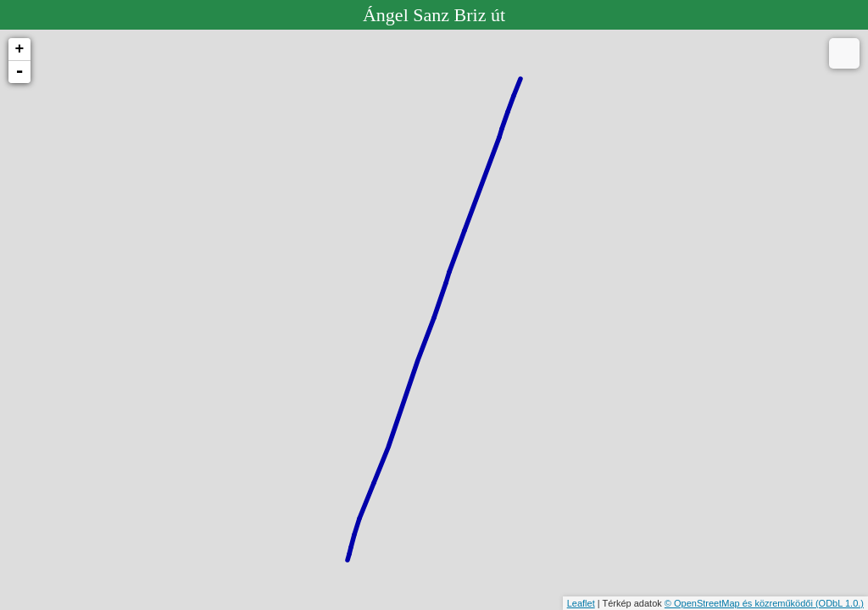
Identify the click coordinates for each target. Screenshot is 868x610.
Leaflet (581, 603)
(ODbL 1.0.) (840, 603)
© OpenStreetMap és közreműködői (740, 603)
